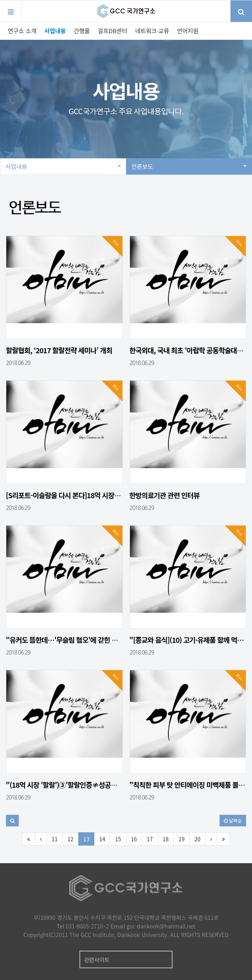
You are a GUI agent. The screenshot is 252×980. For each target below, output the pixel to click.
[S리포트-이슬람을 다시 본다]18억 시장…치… (70, 495)
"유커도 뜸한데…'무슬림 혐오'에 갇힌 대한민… (71, 640)
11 (55, 839)
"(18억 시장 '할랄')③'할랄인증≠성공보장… (68, 785)
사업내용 (55, 31)
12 (70, 839)
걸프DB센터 (112, 31)
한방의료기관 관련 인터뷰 (165, 495)
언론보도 (189, 166)
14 (102, 839)
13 (86, 839)
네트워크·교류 (152, 31)
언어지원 (188, 31)
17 (150, 839)
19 (182, 839)
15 (118, 839)
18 (166, 839)
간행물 (82, 31)
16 (134, 839)
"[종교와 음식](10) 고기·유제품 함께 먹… (187, 640)
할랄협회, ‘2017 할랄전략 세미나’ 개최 (59, 350)
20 (198, 839)
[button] (12, 821)
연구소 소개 (22, 31)
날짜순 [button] (233, 820)
